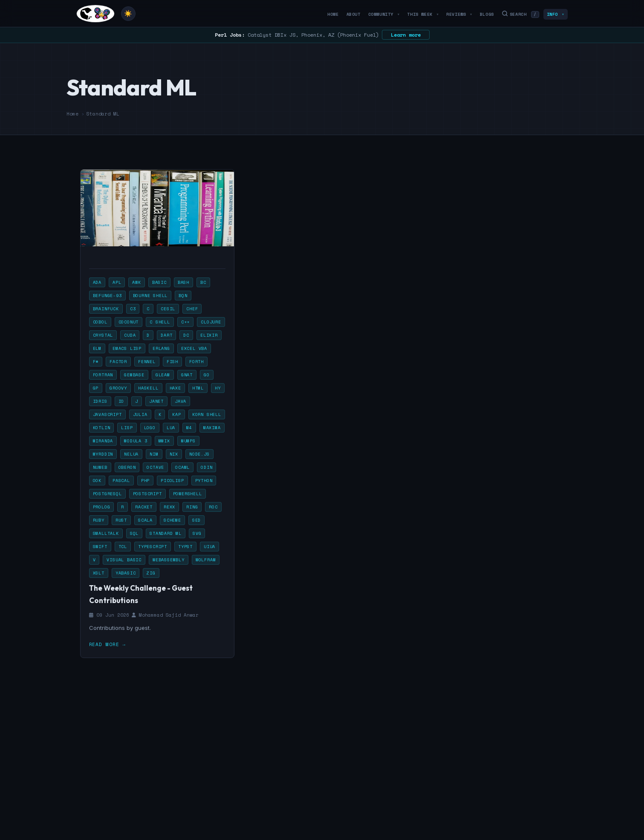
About (354, 14)
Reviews (459, 14)
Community (384, 14)
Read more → (107, 644)
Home (333, 14)
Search (520, 14)
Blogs (487, 14)
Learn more (406, 35)
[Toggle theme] (128, 14)
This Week (423, 14)
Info (556, 14)
